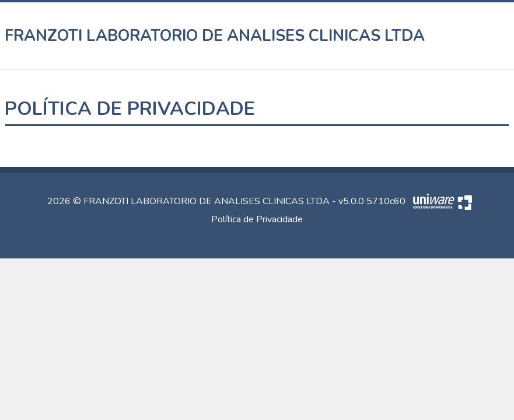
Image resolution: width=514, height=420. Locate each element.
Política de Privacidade (257, 219)
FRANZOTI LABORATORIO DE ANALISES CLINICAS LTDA (215, 36)
